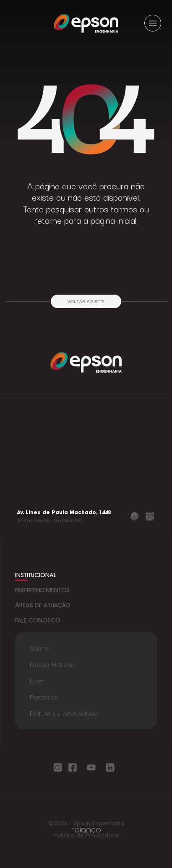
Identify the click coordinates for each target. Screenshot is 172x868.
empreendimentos (42, 591)
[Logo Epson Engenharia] (86, 23)
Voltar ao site (86, 301)
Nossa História (52, 664)
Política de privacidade (64, 713)
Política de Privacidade (86, 836)
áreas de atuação (43, 606)
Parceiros (44, 697)
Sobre (39, 647)
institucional (36, 576)
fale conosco (38, 621)
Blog (37, 680)
